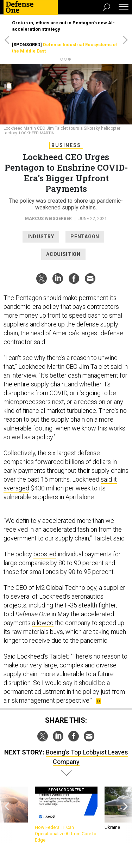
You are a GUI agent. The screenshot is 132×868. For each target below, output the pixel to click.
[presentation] (7, 815)
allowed (43, 623)
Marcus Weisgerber (48, 219)
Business (66, 145)
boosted (45, 554)
